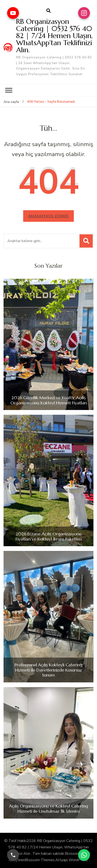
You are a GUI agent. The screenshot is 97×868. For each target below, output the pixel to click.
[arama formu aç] (48, 11)
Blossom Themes (40, 860)
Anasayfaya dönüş (48, 216)
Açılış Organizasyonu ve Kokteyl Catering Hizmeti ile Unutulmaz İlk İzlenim (48, 809)
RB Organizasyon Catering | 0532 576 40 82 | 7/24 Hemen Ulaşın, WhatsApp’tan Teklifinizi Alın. (54, 36)
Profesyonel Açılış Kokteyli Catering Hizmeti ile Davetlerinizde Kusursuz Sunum (48, 670)
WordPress (78, 860)
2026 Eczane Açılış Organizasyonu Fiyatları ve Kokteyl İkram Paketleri (49, 536)
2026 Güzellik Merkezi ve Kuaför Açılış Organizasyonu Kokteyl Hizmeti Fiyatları (49, 400)
